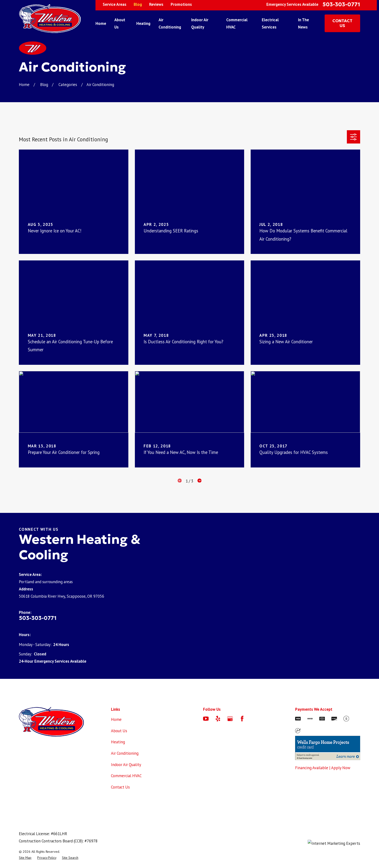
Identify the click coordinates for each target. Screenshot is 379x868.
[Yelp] (218, 719)
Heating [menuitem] (143, 23)
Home (116, 719)
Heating (118, 742)
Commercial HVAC (126, 776)
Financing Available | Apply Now (323, 768)
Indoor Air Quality (126, 765)
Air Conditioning (125, 753)
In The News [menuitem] (303, 23)
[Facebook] (242, 719)
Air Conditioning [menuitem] (170, 23)
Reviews (156, 4)
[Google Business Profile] (230, 719)
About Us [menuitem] (120, 23)
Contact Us (120, 787)
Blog (138, 4)
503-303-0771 (341, 4)
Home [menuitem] (101, 23)
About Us (119, 731)
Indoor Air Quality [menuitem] (200, 23)
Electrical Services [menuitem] (270, 23)
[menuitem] (25, 858)
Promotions (181, 4)
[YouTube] (206, 719)
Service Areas (115, 4)
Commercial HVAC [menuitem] (237, 23)
